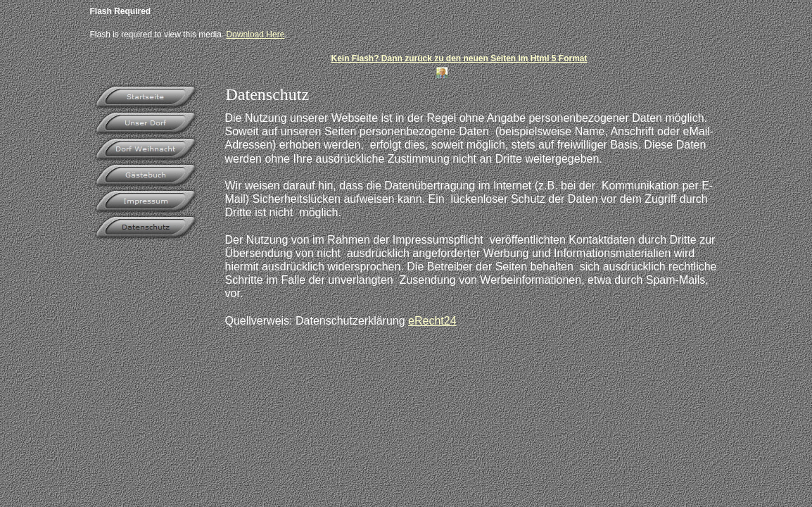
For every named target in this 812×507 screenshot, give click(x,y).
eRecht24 (432, 321)
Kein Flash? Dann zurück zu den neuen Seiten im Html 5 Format (459, 58)
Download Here (256, 35)
